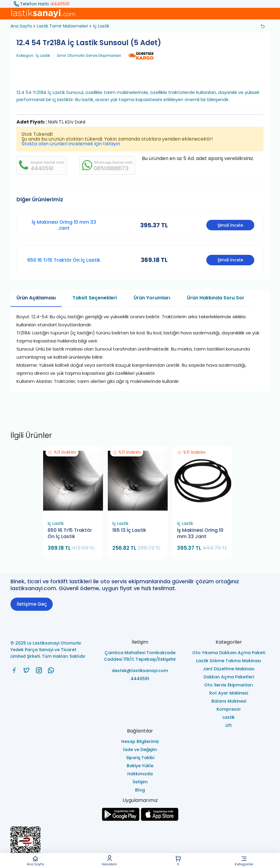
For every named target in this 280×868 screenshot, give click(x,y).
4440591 (60, 4)
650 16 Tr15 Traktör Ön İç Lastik (64, 260)
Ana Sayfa (35, 861)
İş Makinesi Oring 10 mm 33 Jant (64, 225)
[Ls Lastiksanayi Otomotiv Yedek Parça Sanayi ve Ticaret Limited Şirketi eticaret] (140, 845)
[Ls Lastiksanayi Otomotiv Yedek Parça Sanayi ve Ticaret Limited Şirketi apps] (160, 819)
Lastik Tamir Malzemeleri (62, 26)
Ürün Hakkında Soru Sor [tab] (216, 298)
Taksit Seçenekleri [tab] (95, 298)
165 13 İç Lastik (129, 530)
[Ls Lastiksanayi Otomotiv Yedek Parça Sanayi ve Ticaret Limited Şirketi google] (121, 819)
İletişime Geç (32, 604)
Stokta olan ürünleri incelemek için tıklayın (71, 144)
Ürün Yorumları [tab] (152, 298)
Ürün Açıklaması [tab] (36, 298)
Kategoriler (244, 861)
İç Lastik (101, 26)
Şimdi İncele (230, 225)
